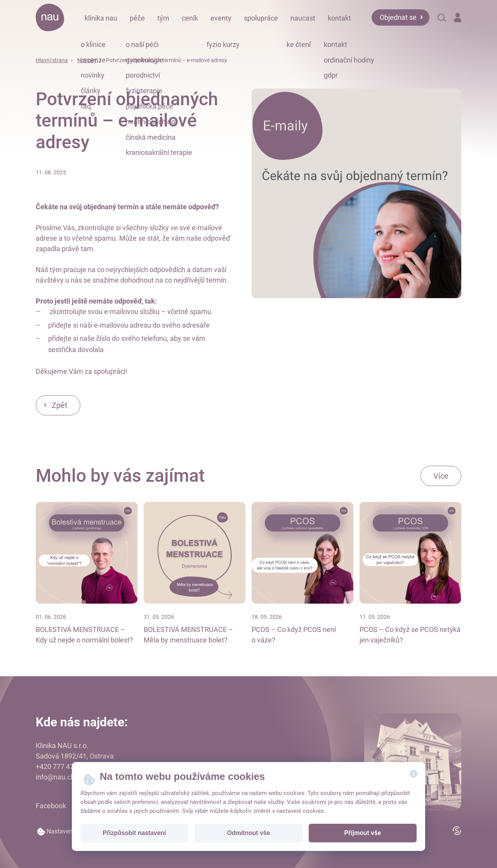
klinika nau (101, 18)
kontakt (339, 18)
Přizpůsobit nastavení (134, 833)
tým (163, 18)
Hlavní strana (52, 60)
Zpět (60, 405)
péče (137, 18)
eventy (221, 18)
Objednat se (398, 17)
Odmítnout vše (249, 833)
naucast (303, 18)
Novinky (87, 60)
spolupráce (261, 18)
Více (441, 476)
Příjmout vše (363, 833)
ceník (190, 18)
